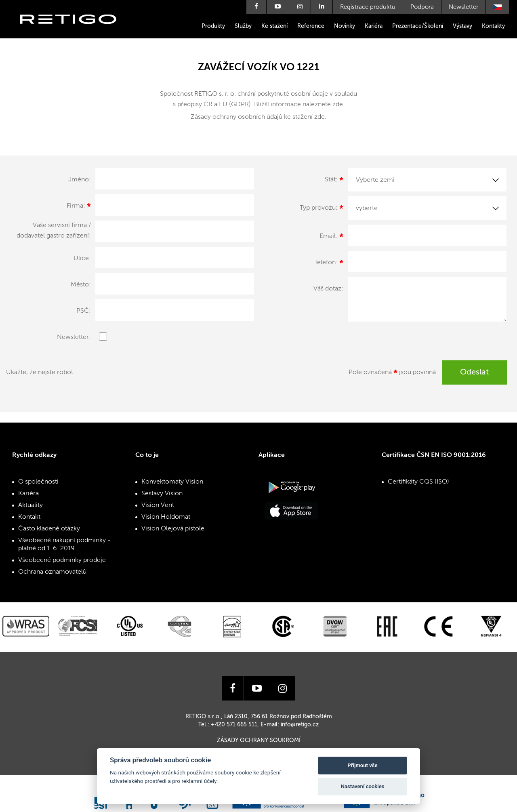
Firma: (79, 207)
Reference (311, 26)
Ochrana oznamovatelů (52, 572)
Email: (331, 238)
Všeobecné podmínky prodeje (62, 560)
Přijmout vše (363, 765)
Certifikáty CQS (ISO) (418, 482)
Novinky (345, 26)
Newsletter (463, 7)
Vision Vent (158, 505)
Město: (81, 285)
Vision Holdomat (166, 517)
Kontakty (493, 26)
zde (338, 105)
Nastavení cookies (363, 786)
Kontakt (29, 517)
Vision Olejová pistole (173, 529)
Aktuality (30, 505)
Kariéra (374, 26)
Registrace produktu (368, 7)
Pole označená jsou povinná (392, 374)
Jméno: (80, 180)
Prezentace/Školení (418, 26)
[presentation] (152, 376)
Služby (243, 26)
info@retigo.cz (300, 725)
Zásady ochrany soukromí (259, 740)
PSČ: (84, 311)
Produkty (213, 26)
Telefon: (329, 264)
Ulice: (82, 259)
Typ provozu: (322, 209)
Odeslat (474, 372)
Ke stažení (274, 26)
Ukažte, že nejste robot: (41, 372)
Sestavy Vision (162, 494)
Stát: (334, 181)
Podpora (422, 7)
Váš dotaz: (328, 289)
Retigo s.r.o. (75, 31)
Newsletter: (74, 337)
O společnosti (38, 482)
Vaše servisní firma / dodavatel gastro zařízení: (54, 231)
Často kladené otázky (49, 529)
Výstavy (462, 26)
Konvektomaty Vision (172, 482)
